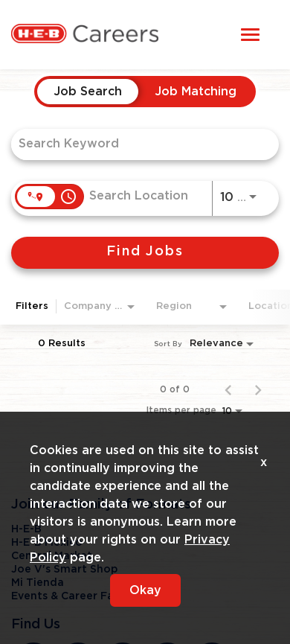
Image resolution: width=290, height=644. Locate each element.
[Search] (145, 253)
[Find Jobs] (145, 253)
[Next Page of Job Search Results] (258, 389)
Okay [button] (145, 590)
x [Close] (264, 462)
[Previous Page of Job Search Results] (228, 389)
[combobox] (138, 144)
